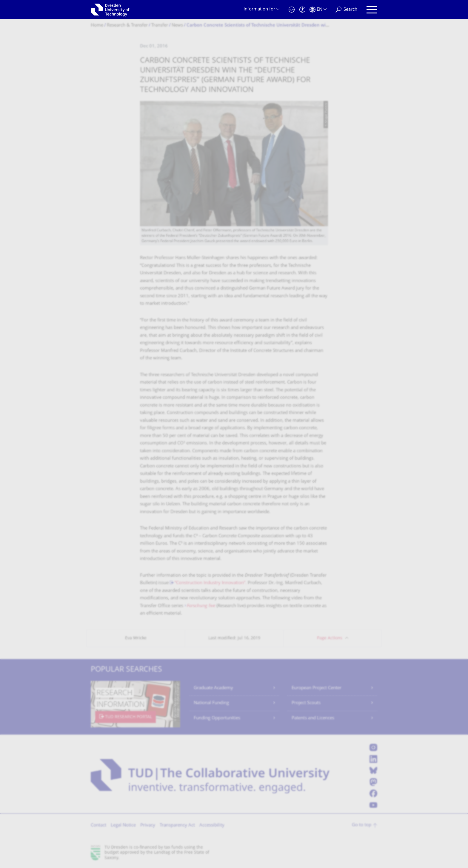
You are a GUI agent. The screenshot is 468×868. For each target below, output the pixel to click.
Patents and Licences (313, 718)
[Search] (346, 10)
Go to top (362, 825)
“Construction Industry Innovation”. (211, 583)
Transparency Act (177, 825)
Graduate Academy (213, 688)
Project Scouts (306, 703)
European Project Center (317, 688)
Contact (98, 825)
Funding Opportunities (217, 718)
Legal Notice (123, 825)
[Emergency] (292, 10)
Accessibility (212, 825)
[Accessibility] (302, 10)
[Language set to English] (318, 10)
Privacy (148, 825)
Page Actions (330, 638)
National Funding (211, 703)
